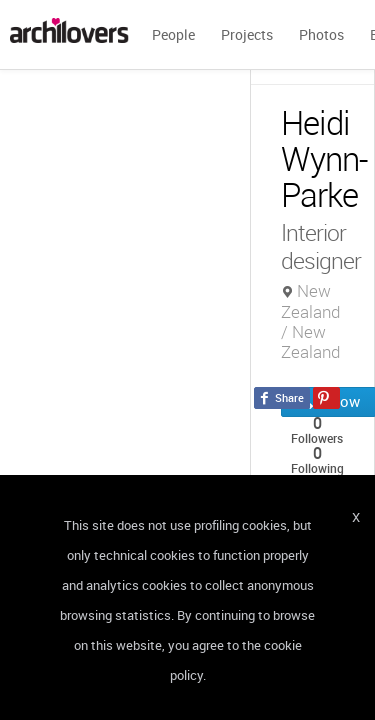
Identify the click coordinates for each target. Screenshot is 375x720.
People (173, 34)
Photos (321, 34)
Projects (247, 34)
